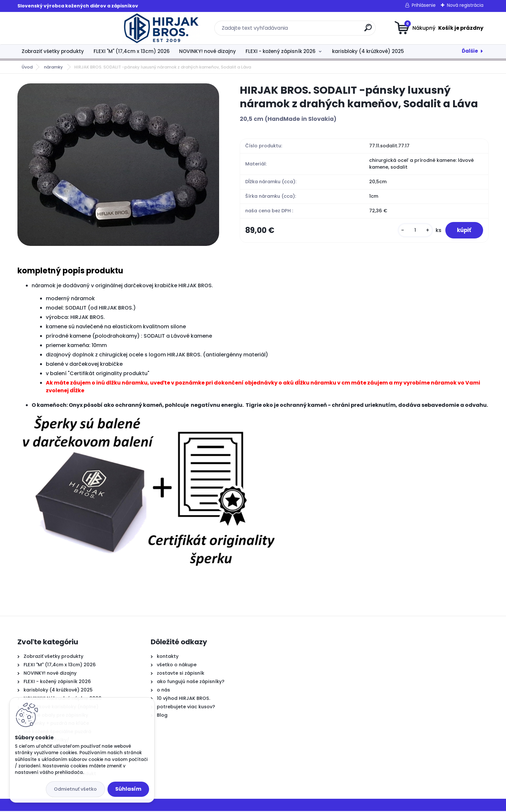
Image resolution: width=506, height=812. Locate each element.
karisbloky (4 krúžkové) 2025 (368, 51)
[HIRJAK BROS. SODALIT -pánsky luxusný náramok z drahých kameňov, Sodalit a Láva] (118, 165)
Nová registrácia (465, 5)
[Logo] (57, 28)
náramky (54, 67)
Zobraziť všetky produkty (53, 51)
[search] (316, 30)
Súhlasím (128, 789)
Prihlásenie (424, 5)
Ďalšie (470, 51)
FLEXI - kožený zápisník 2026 (281, 51)
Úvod (27, 67)
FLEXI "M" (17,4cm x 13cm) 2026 (132, 51)
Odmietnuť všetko (75, 789)
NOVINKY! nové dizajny (207, 51)
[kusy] (412, 231)
